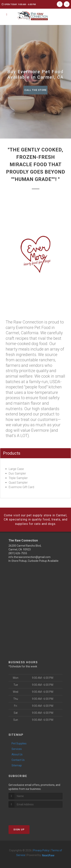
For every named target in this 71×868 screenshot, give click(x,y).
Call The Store (35, 90)
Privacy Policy (41, 850)
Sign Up (19, 829)
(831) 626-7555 (18, 553)
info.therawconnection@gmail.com (30, 557)
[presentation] (29, 815)
